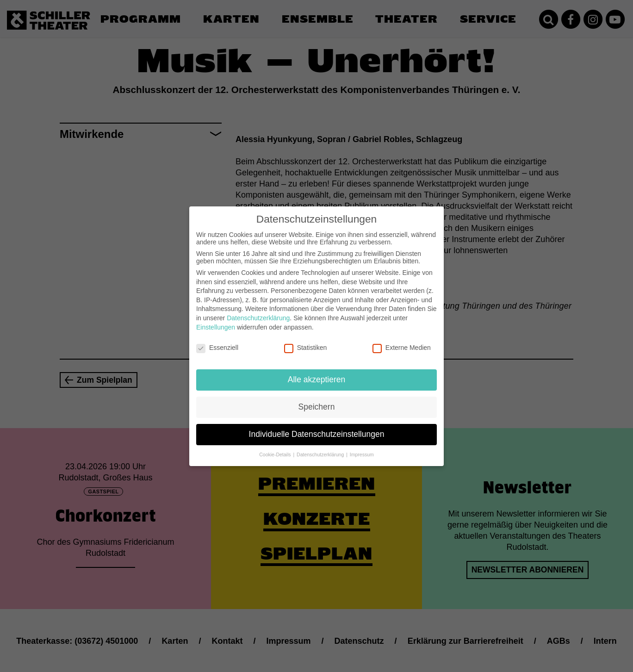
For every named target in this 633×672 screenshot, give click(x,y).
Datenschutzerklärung (258, 313)
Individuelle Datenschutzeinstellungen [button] (317, 429)
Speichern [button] (317, 402)
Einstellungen (216, 322)
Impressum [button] (362, 449)
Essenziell (217, 342)
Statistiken (306, 342)
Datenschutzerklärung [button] (321, 449)
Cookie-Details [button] (276, 449)
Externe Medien (402, 342)
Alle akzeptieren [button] (317, 374)
